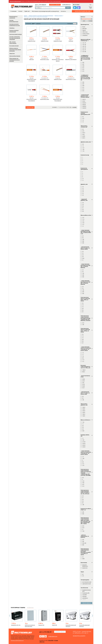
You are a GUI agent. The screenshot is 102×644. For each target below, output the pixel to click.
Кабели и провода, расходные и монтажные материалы (15, 50)
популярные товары (18, 608)
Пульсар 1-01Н (41, 625)
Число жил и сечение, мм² (84, 126)
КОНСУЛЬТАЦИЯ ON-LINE (83, 11)
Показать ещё (30, 107)
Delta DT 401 (55, 625)
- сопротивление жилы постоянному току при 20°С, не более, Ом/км (86, 349)
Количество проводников (84, 169)
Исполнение (84, 563)
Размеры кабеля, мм (85, 435)
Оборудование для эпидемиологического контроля (15, 60)
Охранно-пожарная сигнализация (14, 31)
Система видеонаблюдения (14, 21)
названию (38, 24)
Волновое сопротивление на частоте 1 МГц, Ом (85, 367)
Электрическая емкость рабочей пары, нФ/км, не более (85, 330)
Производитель (85, 24)
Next (92, 616)
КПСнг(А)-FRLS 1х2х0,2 (45, 59)
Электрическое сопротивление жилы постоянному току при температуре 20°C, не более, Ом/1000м (86, 472)
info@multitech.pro (66, 5)
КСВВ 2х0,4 (32, 59)
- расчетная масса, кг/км (85, 376)
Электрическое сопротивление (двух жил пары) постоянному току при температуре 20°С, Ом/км (85, 521)
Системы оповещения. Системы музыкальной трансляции (15, 38)
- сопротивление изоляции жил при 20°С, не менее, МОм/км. (85, 282)
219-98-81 (41, 5)
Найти (68, 8)
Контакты (63, 11)
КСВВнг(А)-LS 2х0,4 (32, 41)
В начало (55, 107)
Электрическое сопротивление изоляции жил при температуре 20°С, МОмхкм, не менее (85, 318)
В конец (74, 107)
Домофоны (12, 28)
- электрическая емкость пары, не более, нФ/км (85, 248)
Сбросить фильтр (87, 603)
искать (39, 8)
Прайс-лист (27, 11)
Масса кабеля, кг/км (86, 215)
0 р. (91, 5)
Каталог (20, 11)
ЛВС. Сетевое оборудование (13, 43)
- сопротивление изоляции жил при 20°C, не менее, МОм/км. (85, 266)
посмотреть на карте (79, 636)
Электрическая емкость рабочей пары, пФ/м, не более (85, 299)
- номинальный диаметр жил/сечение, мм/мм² (85, 96)
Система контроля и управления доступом (15, 25)
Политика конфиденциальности (17, 640)
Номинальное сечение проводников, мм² (85, 113)
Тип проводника (85, 580)
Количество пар (85, 155)
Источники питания (14, 46)
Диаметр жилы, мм (86, 142)
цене (33, 24)
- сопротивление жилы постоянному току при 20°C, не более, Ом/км (86, 453)
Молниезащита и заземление (13, 17)
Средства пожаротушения (16, 34)
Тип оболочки (84, 588)
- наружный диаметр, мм (84, 200)
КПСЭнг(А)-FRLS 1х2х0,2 (45, 79)
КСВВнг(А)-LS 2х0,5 (45, 41)
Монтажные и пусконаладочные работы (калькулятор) (45, 11)
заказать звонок (55, 5)
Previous (10, 616)
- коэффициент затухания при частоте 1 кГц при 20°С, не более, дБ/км (85, 58)
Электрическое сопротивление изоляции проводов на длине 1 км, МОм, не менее (86, 552)
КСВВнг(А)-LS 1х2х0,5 (58, 41)
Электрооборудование (15, 56)
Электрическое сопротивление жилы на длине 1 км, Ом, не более (85, 492)
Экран (82, 572)
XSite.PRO (51, 640)
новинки (30, 608)
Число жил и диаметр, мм (84, 404)
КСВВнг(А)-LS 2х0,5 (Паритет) (71, 59)
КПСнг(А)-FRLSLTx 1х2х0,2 (71, 79)
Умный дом (12, 53)
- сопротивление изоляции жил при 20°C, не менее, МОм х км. (86, 232)
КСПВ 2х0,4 (71, 41)
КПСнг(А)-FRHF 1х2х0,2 (45, 99)
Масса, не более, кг (86, 420)
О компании (13, 11)
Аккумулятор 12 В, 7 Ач (16, 625)
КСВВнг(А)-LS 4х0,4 (58, 79)
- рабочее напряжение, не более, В (85, 536)
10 (70, 107)
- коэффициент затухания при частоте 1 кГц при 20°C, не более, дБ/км (85, 77)
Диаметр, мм (84, 184)
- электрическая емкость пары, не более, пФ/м (85, 393)
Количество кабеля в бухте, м (86, 509)
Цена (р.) (83, 17)
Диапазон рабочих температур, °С (86, 40)
